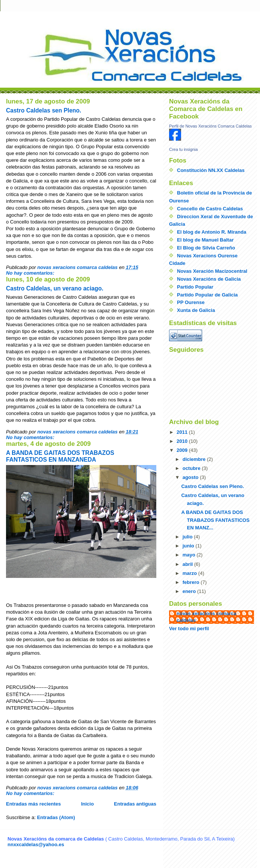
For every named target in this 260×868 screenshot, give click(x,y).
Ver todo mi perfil (189, 629)
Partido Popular (195, 287)
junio (189, 546)
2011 (183, 432)
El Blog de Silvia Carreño (206, 248)
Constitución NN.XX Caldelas (211, 170)
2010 (183, 441)
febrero (192, 582)
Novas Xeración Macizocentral (212, 271)
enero (190, 591)
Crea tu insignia (183, 149)
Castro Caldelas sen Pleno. (44, 110)
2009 (183, 450)
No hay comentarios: (31, 273)
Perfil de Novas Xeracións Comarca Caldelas (210, 126)
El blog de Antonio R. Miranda (212, 232)
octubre (192, 468)
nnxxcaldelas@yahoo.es (36, 844)
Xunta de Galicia (196, 310)
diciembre (195, 459)
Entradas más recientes (33, 804)
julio (188, 537)
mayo (190, 555)
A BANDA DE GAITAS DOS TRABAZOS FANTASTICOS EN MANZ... (215, 520)
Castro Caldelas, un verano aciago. (55, 288)
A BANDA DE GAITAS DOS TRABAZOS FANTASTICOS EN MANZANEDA (60, 456)
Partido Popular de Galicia (207, 295)
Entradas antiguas (135, 804)
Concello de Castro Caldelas (210, 209)
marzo (190, 573)
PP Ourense (191, 302)
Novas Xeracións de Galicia (209, 279)
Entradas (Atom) (56, 817)
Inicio (88, 804)
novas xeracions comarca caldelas (206, 617)
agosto (191, 477)
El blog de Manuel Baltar (205, 240)
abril (188, 564)
